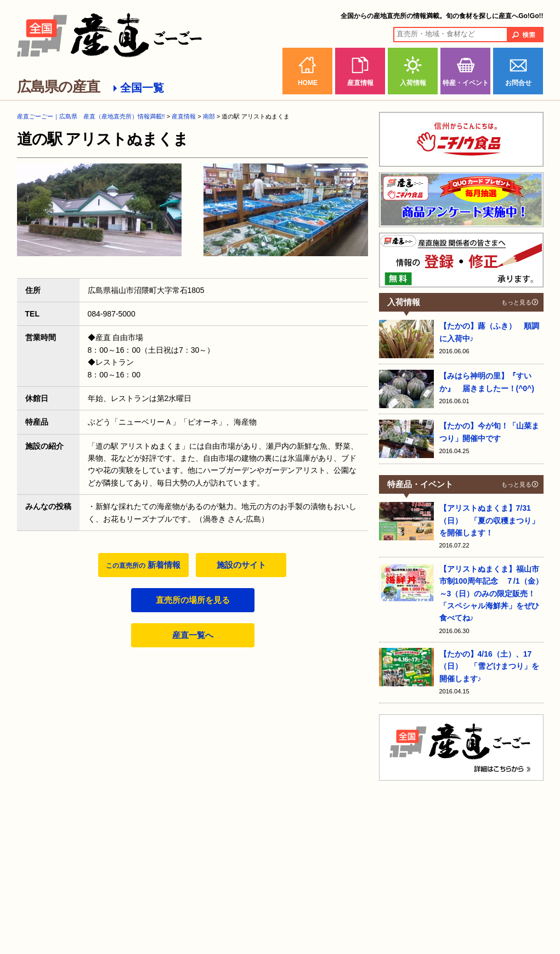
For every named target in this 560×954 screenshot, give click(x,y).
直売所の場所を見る (193, 600)
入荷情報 (413, 83)
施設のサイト (241, 565)
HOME (308, 83)
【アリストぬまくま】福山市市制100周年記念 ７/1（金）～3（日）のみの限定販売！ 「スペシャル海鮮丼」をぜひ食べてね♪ (491, 594)
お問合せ (518, 83)
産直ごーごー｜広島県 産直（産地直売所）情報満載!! (91, 116)
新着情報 (143, 565)
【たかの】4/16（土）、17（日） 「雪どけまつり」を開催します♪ (489, 666)
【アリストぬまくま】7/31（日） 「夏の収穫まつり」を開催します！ (489, 520)
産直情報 (360, 83)
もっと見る (516, 302)
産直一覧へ (193, 635)
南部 (209, 116)
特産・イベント (466, 83)
